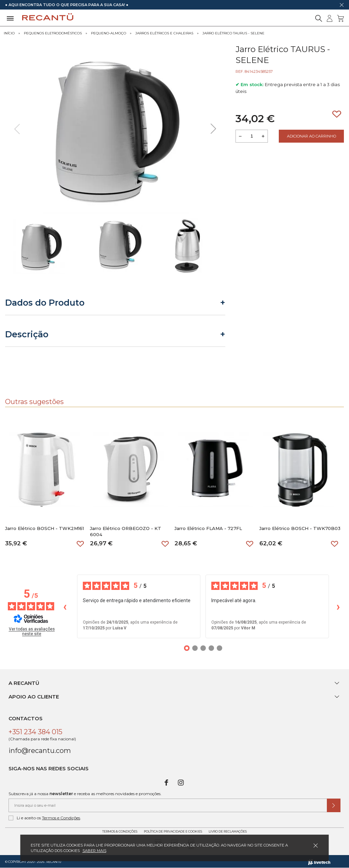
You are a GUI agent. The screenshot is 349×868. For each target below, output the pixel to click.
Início (9, 33)
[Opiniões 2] (195, 648)
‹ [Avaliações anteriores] (65, 606)
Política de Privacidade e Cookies (173, 831)
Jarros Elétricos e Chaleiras (164, 33)
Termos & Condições (120, 831)
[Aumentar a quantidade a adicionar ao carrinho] (263, 136)
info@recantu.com (40, 751)
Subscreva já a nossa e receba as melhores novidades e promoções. (85, 794)
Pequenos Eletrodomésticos (53, 33)
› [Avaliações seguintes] (338, 606)
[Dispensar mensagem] (342, 5)
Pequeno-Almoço (109, 33)
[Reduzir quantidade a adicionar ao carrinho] (240, 136)
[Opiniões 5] (219, 648)
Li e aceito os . (45, 818)
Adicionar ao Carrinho (312, 136)
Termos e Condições (61, 818)
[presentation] (17, 129)
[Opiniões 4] (211, 648)
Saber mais (94, 851)
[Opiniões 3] (203, 648)
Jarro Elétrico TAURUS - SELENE (233, 33)
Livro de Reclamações (228, 831)
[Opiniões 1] (187, 648)
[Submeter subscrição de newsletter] (334, 805)
